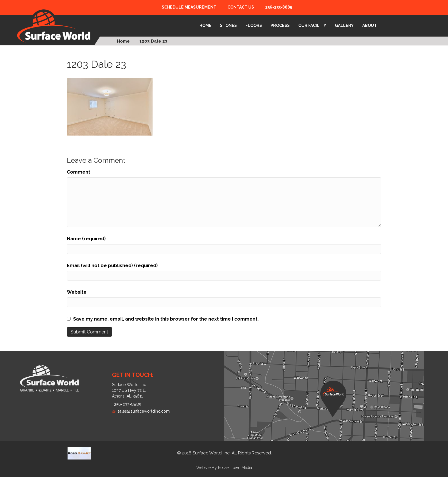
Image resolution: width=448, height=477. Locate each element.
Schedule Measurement (189, 7)
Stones (228, 25)
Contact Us (241, 7)
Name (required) (86, 239)
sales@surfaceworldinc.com (141, 411)
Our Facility (312, 25)
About (370, 25)
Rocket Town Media (235, 468)
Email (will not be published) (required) (112, 266)
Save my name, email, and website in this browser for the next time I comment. (166, 319)
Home (205, 25)
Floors (254, 25)
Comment (79, 172)
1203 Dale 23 (153, 41)
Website (77, 292)
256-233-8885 (279, 7)
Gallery (344, 25)
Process (280, 25)
